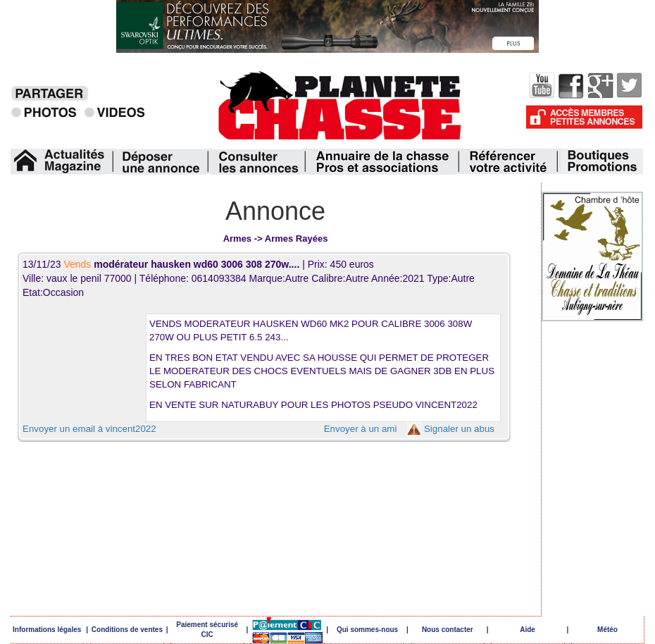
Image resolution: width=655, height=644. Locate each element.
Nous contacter (448, 630)
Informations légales (47, 630)
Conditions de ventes (127, 630)
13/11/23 (162, 264)
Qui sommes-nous (367, 630)
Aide (528, 630)
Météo (607, 630)
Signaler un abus (459, 429)
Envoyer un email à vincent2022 (89, 429)
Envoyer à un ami (361, 429)
